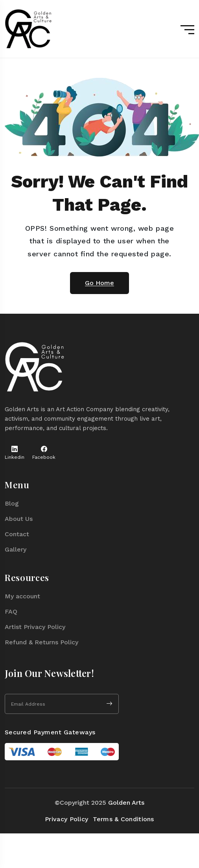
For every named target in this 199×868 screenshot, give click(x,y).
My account (22, 596)
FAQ (11, 611)
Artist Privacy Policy (35, 627)
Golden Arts (126, 803)
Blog (12, 503)
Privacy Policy (66, 819)
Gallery (16, 549)
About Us (19, 519)
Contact (17, 534)
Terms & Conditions (123, 819)
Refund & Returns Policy (41, 642)
